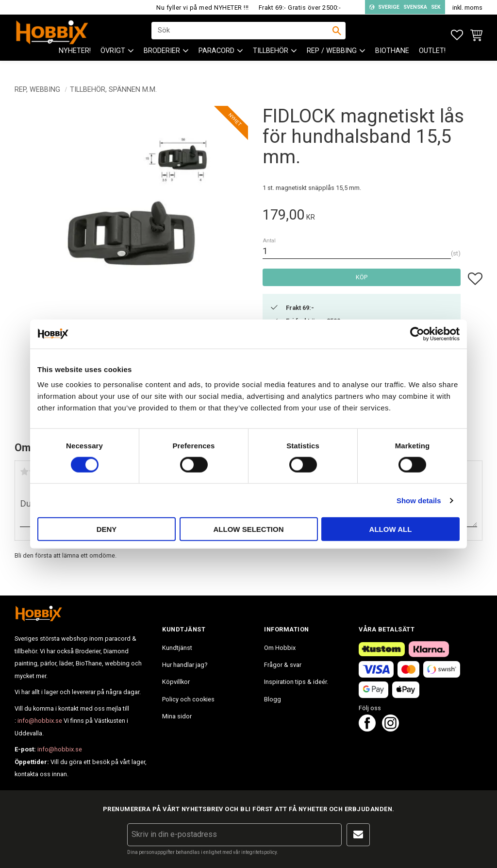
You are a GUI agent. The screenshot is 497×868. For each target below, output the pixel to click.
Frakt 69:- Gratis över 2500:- (300, 8)
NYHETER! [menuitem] (75, 59)
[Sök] (337, 34)
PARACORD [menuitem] (216, 59)
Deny (107, 529)
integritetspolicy (259, 852)
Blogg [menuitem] (273, 699)
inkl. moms (467, 8)
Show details (419, 500)
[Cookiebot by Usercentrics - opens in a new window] (417, 334)
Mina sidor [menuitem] (177, 716)
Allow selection (249, 529)
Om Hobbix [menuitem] (280, 648)
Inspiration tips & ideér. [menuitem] (296, 682)
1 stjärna (24, 472)
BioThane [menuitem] (392, 59)
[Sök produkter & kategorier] (242, 34)
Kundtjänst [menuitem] (177, 648)
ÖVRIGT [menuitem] (113, 59)
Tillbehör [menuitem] (271, 59)
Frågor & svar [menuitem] (283, 665)
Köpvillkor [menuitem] (176, 682)
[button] (457, 35)
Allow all (391, 529)
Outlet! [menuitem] (432, 59)
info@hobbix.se (40, 721)
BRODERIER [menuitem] (162, 59)
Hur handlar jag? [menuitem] (185, 665)
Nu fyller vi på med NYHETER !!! (203, 8)
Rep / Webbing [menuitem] (332, 59)
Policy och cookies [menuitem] (188, 699)
